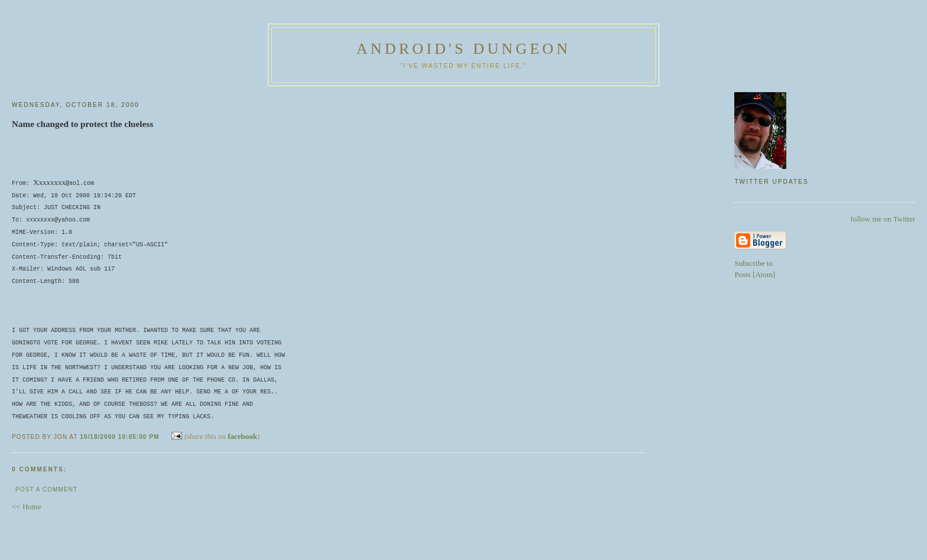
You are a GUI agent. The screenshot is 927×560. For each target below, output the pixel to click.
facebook (242, 435)
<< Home (27, 505)
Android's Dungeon (463, 49)
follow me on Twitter (883, 219)
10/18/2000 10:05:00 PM (121, 436)
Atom (764, 274)
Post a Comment (46, 488)
